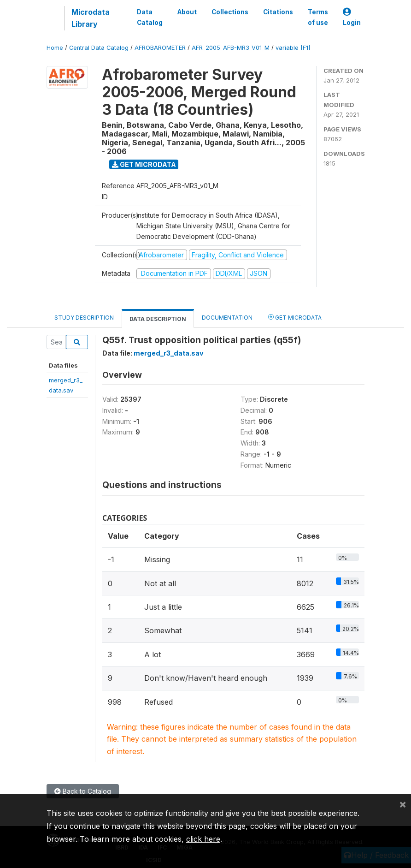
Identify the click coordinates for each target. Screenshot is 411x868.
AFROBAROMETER (160, 48)
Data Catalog (150, 17)
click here (203, 839)
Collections (230, 12)
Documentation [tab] (227, 318)
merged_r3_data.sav (169, 353)
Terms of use (318, 17)
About (187, 12)
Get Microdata (144, 164)
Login (352, 17)
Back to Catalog (83, 791)
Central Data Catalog (99, 48)
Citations (278, 12)
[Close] (403, 804)
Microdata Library (91, 18)
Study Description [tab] (84, 318)
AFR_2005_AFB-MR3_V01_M (231, 48)
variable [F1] (293, 48)
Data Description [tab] (158, 319)
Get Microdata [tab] (295, 317)
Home (55, 48)
